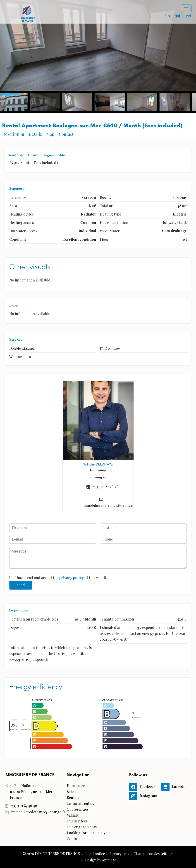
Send (21, 585)
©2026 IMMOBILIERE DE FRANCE (51, 854)
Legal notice (95, 854)
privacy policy (72, 578)
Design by (100, 860)
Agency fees (119, 854)
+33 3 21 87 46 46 (106, 486)
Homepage (27, 14)
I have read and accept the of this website (61, 578)
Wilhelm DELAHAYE (98, 465)
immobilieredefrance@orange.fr (110, 505)
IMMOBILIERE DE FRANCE (30, 775)
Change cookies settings (153, 854)
